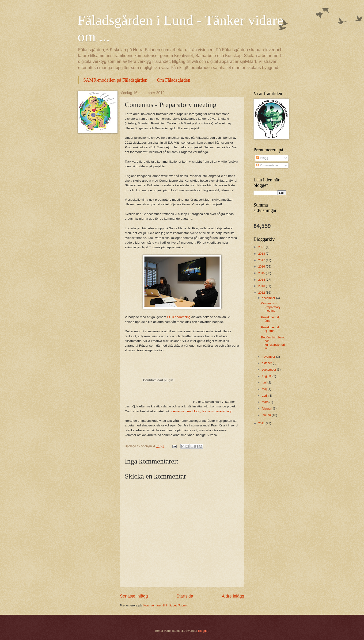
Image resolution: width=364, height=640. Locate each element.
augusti (267, 376)
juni (265, 382)
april (265, 396)
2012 (262, 293)
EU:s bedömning (179, 317)
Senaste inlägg (134, 596)
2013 (262, 286)
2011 (262, 423)
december (269, 298)
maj (265, 389)
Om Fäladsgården (174, 80)
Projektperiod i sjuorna (271, 329)
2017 (262, 260)
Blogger (203, 631)
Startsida (185, 596)
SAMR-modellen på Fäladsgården (115, 80)
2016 (262, 266)
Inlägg (262, 158)
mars (265, 402)
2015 (262, 273)
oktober (267, 363)
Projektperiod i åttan (271, 319)
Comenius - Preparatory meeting (271, 307)
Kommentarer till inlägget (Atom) (165, 605)
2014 (262, 280)
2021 (262, 247)
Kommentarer (267, 165)
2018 (262, 254)
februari (267, 408)
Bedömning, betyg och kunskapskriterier (273, 343)
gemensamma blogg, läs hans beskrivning (201, 411)
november (269, 357)
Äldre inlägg (233, 596)
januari (267, 415)
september (269, 370)
